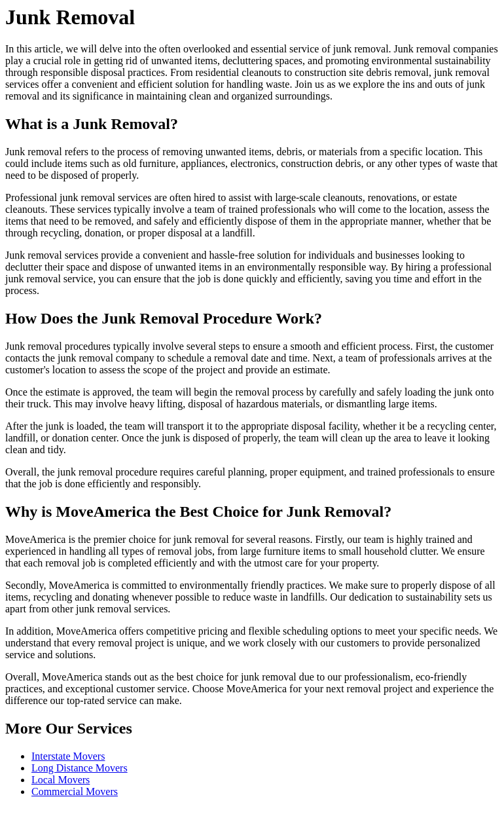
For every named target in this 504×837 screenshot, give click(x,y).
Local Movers (61, 780)
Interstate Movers (68, 756)
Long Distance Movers (80, 768)
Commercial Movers (75, 791)
